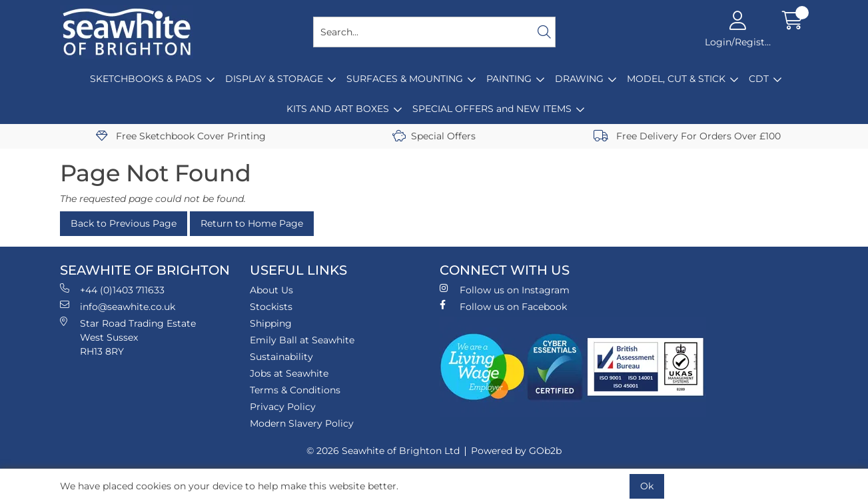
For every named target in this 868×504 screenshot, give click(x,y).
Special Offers (434, 136)
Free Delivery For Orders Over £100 (687, 136)
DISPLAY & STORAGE (274, 79)
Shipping (271, 323)
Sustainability (281, 357)
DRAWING (579, 79)
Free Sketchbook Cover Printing (181, 136)
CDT (759, 79)
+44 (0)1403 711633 (112, 290)
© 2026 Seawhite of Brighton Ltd (383, 451)
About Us (271, 290)
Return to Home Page (252, 223)
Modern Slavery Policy (302, 423)
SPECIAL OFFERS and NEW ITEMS (492, 109)
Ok (647, 486)
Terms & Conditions (295, 390)
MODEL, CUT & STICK (676, 79)
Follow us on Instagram (505, 290)
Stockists (271, 307)
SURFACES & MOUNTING (405, 79)
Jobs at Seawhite (289, 373)
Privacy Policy (283, 407)
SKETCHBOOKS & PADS (146, 79)
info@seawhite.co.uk (118, 306)
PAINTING (509, 79)
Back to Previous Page (124, 223)
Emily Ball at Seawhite (302, 340)
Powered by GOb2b (516, 451)
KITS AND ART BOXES (338, 109)
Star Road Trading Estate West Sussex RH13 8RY (128, 337)
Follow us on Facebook (503, 306)
